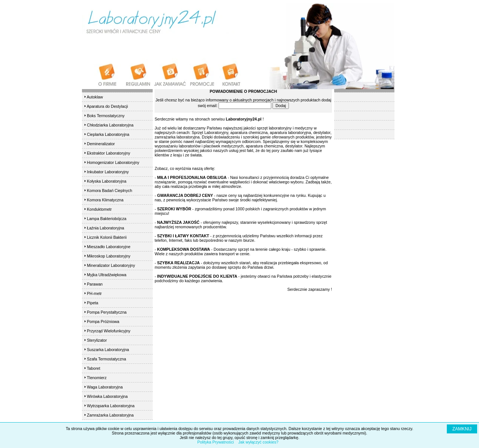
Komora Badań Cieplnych (109, 191)
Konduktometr (99, 209)
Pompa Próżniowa (103, 321)
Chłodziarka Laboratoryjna (110, 125)
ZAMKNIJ (462, 429)
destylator (294, 146)
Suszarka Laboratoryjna (108, 350)
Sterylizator (97, 340)
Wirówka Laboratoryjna (107, 396)
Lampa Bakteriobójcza (106, 219)
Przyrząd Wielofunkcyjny (109, 331)
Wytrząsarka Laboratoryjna (111, 406)
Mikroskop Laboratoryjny (109, 256)
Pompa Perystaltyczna (107, 312)
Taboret (94, 368)
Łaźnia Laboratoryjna (106, 228)
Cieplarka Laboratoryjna (108, 134)
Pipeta (92, 303)
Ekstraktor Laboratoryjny (109, 153)
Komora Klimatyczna (105, 200)
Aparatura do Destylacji (107, 106)
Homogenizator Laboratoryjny (113, 162)
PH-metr (94, 293)
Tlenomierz (97, 378)
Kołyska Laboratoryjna (106, 181)
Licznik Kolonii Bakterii (107, 237)
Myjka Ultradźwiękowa (106, 275)
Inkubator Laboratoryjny (108, 172)
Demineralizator (101, 144)
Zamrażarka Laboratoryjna (110, 415)
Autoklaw (95, 97)
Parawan (95, 284)
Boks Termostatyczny (106, 116)
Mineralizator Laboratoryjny (111, 265)
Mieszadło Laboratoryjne (109, 247)
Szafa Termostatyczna (106, 359)
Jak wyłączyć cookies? (258, 442)
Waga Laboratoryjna (105, 387)
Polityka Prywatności (216, 442)
